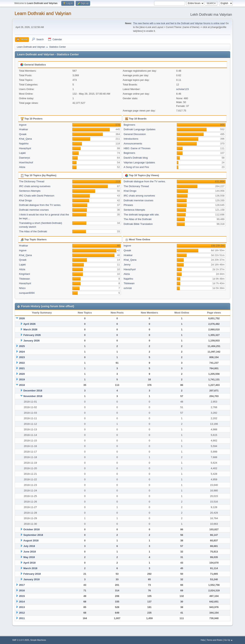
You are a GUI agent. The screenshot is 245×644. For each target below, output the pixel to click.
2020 (22, 374)
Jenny (127, 265)
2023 (22, 357)
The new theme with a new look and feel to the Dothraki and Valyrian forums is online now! (179, 23)
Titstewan (25, 279)
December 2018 (33, 391)
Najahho (24, 144)
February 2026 (32, 335)
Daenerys (25, 158)
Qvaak (23, 134)
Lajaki (22, 153)
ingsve (23, 125)
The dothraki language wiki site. (142, 215)
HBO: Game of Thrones (137, 148)
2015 (22, 596)
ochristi (128, 288)
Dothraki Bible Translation (138, 224)
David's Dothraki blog (136, 158)
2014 (22, 602)
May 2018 (29, 557)
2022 (22, 363)
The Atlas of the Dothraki (33, 231)
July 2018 (29, 546)
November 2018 (33, 396)
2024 (22, 352)
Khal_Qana (26, 139)
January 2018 (31, 579)
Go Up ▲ (228, 640)
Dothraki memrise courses (34, 210)
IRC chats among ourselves (35, 186)
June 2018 (29, 552)
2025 (22, 346)
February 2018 (32, 574)
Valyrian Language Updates (139, 162)
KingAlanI (25, 274)
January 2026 (31, 341)
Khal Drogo (26, 200)
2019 (22, 379)
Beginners (129, 125)
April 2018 (29, 563)
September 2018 (33, 535)
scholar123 (183, 89)
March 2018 (30, 568)
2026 (22, 318)
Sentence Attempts (30, 191)
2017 (22, 585)
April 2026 (29, 324)
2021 (22, 368)
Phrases (128, 205)
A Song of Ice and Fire (136, 167)
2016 (22, 590)
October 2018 (31, 529)
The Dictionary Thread (32, 181)
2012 (22, 613)
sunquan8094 (27, 293)
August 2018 (31, 540)
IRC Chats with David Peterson (37, 196)
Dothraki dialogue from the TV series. (40, 205)
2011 (22, 618)
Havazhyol (25, 148)
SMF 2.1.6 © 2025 (21, 640)
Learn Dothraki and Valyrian (43, 13)
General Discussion (135, 134)
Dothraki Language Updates (140, 129)
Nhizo (22, 288)
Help (203, 640)
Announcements (133, 144)
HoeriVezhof (26, 162)
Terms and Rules (215, 640)
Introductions (131, 139)
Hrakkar (24, 129)
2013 (22, 607)
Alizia (22, 167)
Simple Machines (38, 640)
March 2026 (30, 329)
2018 (22, 385)
